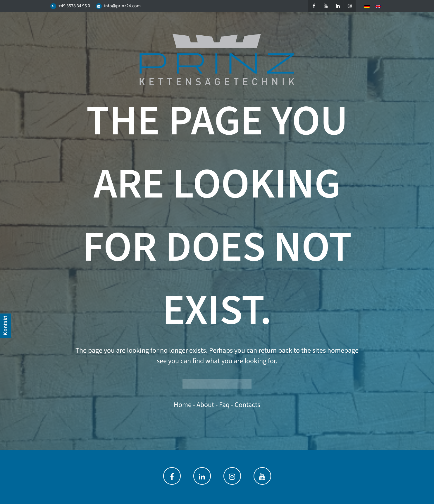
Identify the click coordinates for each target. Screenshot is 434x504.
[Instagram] (350, 6)
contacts (247, 405)
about (205, 405)
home (183, 405)
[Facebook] (314, 6)
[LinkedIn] (338, 6)
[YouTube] (326, 6)
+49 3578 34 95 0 (74, 6)
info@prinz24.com (122, 6)
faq (224, 405)
